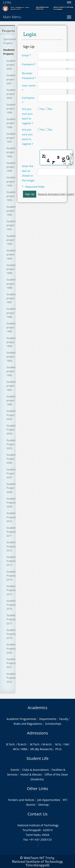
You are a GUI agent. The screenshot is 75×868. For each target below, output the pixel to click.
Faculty (64, 719)
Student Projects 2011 (11, 532)
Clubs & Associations (36, 770)
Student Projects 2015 (11, 590)
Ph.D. (59, 749)
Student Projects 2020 (11, 648)
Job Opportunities (49, 800)
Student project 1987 (11, 298)
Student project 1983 (11, 357)
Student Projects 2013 (11, 561)
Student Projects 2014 (11, 576)
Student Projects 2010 (11, 517)
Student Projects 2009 (11, 503)
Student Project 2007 (11, 473)
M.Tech (35, 744)
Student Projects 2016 (11, 605)
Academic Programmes (21, 719)
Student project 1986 (11, 313)
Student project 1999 (11, 109)
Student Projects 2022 (11, 678)
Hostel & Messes (31, 774)
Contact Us (37, 814)
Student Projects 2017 (11, 619)
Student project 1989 (11, 269)
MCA (16, 749)
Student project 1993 (11, 196)
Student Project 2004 (11, 430)
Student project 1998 (11, 123)
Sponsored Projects (10, 41)
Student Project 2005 (11, 444)
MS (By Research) (41, 749)
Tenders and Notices (21, 800)
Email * (26, 55)
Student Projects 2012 (11, 546)
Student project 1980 (11, 400)
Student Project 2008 (11, 488)
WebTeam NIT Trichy (39, 858)
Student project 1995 (11, 167)
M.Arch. (47, 744)
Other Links (37, 789)
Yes (41, 109)
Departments (48, 719)
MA (67, 744)
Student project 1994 (11, 181)
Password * (29, 64)
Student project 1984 (11, 342)
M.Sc (58, 744)
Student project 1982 (11, 371)
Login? (70, 194)
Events (15, 770)
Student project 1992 (11, 211)
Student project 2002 (11, 65)
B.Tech (10, 744)
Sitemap (43, 805)
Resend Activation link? (52, 194)
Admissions (37, 733)
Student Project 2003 (11, 415)
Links (7, 2)
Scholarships (53, 724)
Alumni (31, 805)
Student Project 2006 (11, 459)
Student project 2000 (11, 94)
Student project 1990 (11, 240)
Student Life (38, 758)
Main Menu (12, 17)
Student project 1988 (11, 284)
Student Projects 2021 (11, 663)
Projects (8, 31)
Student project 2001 (11, 79)
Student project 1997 (11, 138)
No (49, 109)
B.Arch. (22, 744)
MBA (24, 749)
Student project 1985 (11, 327)
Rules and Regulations (28, 724)
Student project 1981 (11, 386)
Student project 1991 (11, 225)
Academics (37, 708)
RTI (65, 800)
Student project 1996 (11, 152)
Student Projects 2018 (11, 634)
